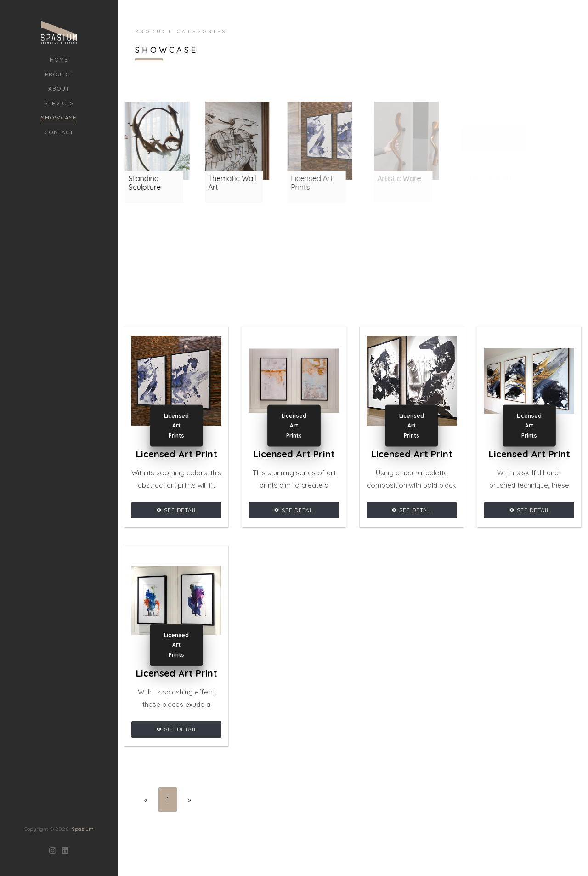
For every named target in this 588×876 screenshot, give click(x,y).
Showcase (59, 117)
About (59, 88)
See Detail (177, 510)
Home (59, 60)
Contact (59, 132)
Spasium (83, 788)
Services (59, 103)
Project (59, 74)
